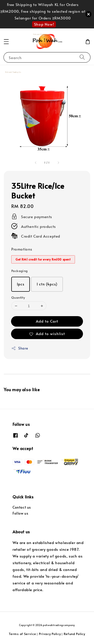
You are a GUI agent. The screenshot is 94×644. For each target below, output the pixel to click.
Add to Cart (47, 321)
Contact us (22, 507)
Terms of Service (22, 634)
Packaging (20, 271)
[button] (6, 42)
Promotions (22, 249)
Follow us (20, 513)
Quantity (18, 297)
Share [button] (20, 348)
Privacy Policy (50, 634)
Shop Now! (44, 24)
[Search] (82, 57)
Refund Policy (74, 634)
